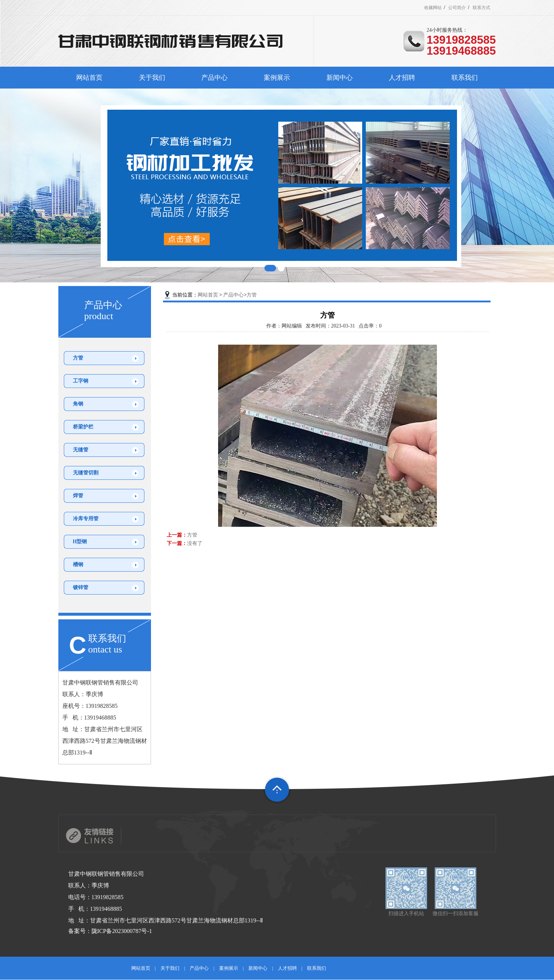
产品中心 (214, 78)
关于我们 (152, 78)
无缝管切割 (86, 473)
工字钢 (81, 381)
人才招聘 (402, 78)
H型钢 (80, 542)
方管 (78, 358)
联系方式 (481, 8)
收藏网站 (433, 8)
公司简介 (457, 8)
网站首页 (89, 78)
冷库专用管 (86, 519)
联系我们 (465, 78)
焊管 (78, 496)
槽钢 (78, 565)
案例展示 (277, 78)
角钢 (78, 404)
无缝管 (81, 450)
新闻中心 (340, 78)
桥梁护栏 (83, 427)
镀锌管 (81, 587)
